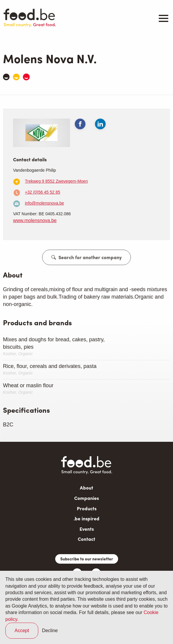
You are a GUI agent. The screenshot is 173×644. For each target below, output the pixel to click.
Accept (22, 631)
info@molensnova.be (45, 203)
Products (87, 508)
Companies (86, 498)
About (86, 488)
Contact (86, 539)
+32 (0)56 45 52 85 (43, 192)
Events (87, 529)
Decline (50, 631)
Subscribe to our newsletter (87, 559)
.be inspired (86, 518)
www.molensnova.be (35, 220)
